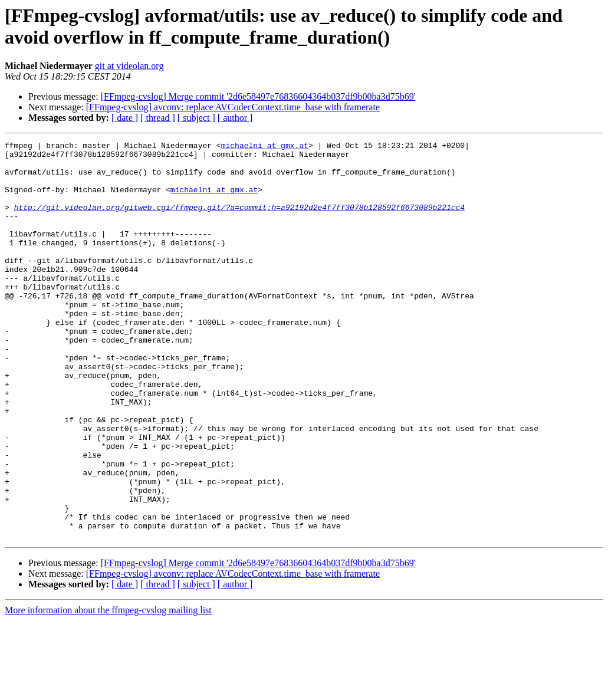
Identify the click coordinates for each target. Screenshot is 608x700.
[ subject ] (196, 118)
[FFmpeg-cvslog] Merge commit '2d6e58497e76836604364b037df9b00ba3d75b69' (258, 96)
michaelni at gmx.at (265, 147)
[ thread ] (158, 118)
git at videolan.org (129, 66)
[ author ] (235, 118)
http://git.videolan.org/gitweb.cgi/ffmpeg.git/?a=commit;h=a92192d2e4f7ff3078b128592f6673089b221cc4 (239, 221)
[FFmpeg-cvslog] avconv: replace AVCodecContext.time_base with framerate (233, 107)
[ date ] (125, 118)
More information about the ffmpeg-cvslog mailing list (108, 690)
